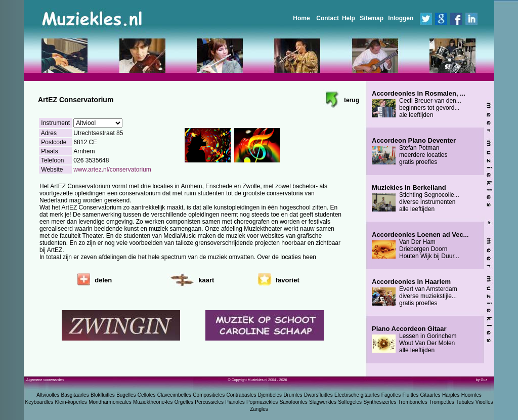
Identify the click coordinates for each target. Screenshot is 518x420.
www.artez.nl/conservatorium (112, 170)
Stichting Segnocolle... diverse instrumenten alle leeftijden (416, 198)
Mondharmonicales (110, 402)
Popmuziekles (262, 402)
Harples (451, 395)
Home (301, 18)
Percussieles (209, 402)
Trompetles (442, 402)
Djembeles (270, 395)
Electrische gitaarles (357, 395)
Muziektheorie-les (153, 402)
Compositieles (209, 395)
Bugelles (126, 395)
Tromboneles (413, 402)
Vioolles (484, 402)
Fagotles (391, 395)
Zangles (259, 409)
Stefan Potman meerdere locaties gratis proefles (414, 151)
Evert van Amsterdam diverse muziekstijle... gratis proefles (415, 292)
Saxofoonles (294, 402)
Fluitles (411, 395)
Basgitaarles (75, 395)
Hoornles (471, 395)
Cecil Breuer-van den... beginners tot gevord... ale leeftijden (419, 104)
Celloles (147, 395)
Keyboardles (39, 402)
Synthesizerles (380, 402)
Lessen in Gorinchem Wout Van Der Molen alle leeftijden (414, 340)
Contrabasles (242, 395)
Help (349, 18)
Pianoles (235, 402)
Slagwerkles (323, 402)
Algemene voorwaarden (45, 380)
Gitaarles (430, 395)
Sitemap (372, 18)
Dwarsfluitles (318, 395)
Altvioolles (48, 395)
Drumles (293, 395)
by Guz (482, 380)
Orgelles (184, 402)
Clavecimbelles (174, 395)
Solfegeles (350, 402)
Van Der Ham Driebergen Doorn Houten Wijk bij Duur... (420, 245)
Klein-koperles (71, 402)
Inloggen (401, 18)
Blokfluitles (103, 395)
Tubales (465, 402)
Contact (328, 18)
